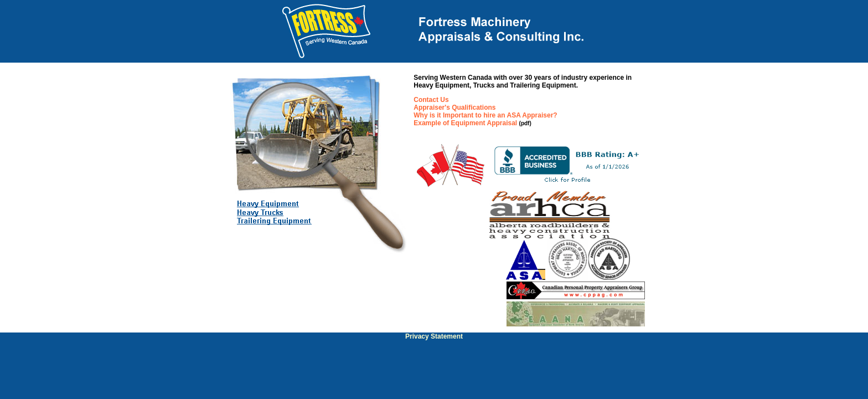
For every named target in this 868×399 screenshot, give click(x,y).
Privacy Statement (434, 336)
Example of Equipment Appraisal (465, 123)
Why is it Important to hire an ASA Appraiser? (485, 115)
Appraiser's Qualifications (454, 108)
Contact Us (431, 100)
